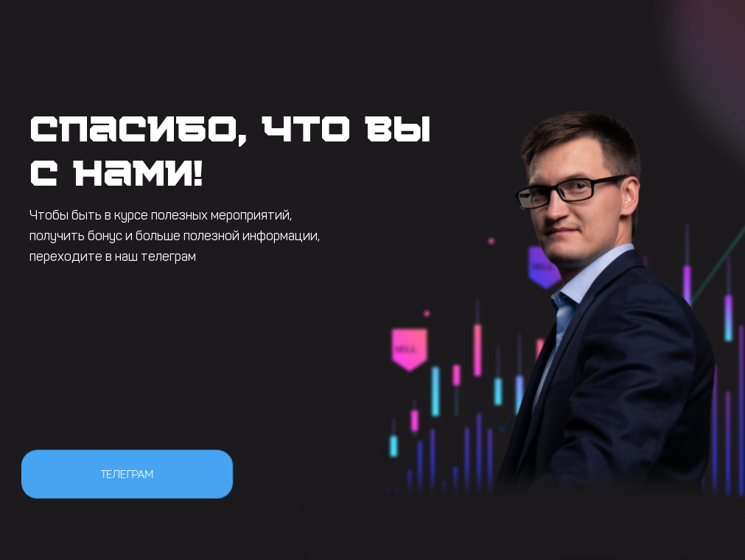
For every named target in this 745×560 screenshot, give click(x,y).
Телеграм (126, 474)
